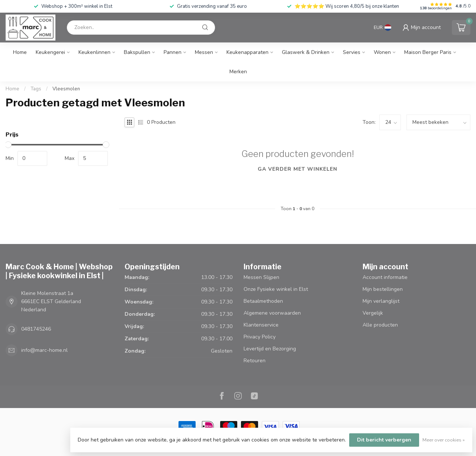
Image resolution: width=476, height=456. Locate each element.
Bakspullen (137, 52)
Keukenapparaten (247, 52)
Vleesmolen (66, 89)
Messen (204, 52)
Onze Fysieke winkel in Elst (276, 289)
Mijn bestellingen (383, 289)
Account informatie (385, 277)
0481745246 (36, 329)
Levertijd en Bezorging (270, 349)
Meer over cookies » (444, 440)
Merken (238, 72)
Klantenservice (261, 325)
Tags (36, 89)
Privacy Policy (260, 337)
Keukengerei (50, 52)
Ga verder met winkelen (297, 169)
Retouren (255, 361)
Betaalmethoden (263, 301)
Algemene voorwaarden (272, 313)
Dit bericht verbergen (384, 440)
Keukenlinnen (94, 52)
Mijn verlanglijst (381, 301)
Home (20, 52)
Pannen (173, 52)
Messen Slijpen (261, 277)
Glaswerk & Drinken (306, 52)
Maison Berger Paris (428, 52)
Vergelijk (373, 313)
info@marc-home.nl (44, 350)
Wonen (382, 52)
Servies (352, 52)
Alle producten (380, 325)
